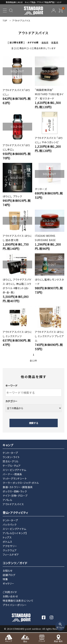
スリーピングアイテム (14, 470)
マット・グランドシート (15, 478)
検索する (34, 423)
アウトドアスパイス (13, 504)
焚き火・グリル (11, 461)
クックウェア (10, 550)
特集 (5, 579)
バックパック (10, 525)
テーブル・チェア (12, 466)
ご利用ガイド (10, 592)
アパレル (8, 500)
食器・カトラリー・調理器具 (18, 487)
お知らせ (8, 571)
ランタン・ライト (11, 457)
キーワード (11, 386)
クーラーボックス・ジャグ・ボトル (21, 483)
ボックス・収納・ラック (15, 491)
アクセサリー (10, 546)
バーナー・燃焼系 (12, 474)
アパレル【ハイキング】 (15, 533)
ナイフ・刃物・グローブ (15, 496)
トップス (7, 537)
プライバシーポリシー (15, 605)
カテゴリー (11, 401)
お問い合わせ (10, 596)
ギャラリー (8, 583)
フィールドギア (11, 555)
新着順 (55, 42)
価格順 (45, 42)
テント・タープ (10, 453)
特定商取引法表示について (18, 601)
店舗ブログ (9, 575)
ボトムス (8, 542)
